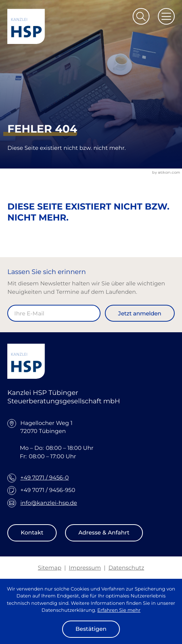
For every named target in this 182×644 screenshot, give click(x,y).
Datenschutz (126, 568)
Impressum (85, 568)
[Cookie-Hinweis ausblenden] (91, 629)
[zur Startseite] (26, 26)
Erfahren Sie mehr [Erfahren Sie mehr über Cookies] (119, 610)
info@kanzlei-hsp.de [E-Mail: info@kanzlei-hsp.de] (49, 503)
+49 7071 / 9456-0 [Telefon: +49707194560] (45, 478)
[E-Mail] (54, 313)
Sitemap (50, 568)
